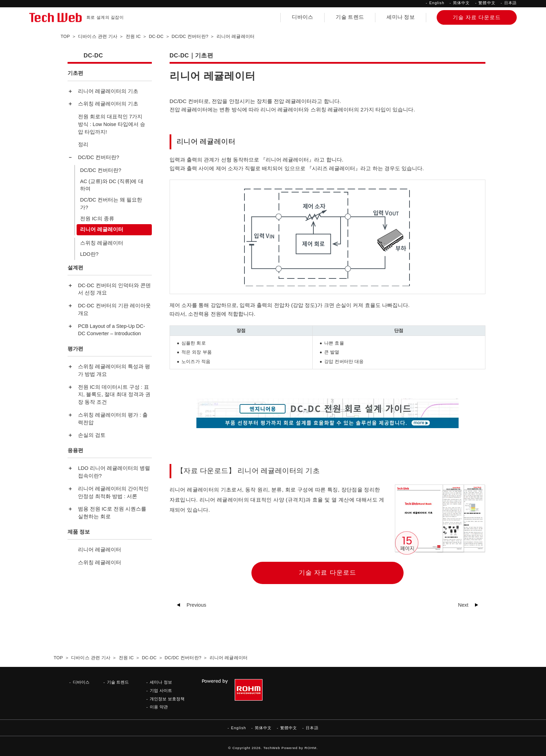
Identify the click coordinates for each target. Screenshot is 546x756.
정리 (83, 144)
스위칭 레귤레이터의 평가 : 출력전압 (113, 419)
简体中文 (461, 3)
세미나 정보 (401, 17)
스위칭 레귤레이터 (102, 243)
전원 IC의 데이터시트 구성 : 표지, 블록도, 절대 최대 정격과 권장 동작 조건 (114, 395)
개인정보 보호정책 (167, 699)
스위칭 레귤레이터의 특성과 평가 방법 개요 (114, 370)
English (437, 3)
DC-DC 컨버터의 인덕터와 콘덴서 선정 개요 (114, 289)
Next (463, 605)
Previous (196, 605)
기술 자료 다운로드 (327, 573)
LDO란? (89, 254)
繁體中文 (487, 3)
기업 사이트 (161, 690)
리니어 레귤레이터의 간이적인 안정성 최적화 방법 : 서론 (113, 493)
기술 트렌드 (350, 17)
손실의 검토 (92, 435)
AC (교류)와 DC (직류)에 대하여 (112, 185)
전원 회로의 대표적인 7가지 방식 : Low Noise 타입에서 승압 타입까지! (112, 124)
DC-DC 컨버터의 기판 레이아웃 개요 (114, 309)
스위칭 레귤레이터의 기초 (108, 104)
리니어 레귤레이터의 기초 (108, 91)
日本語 (510, 3)
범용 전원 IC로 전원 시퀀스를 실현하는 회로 (112, 513)
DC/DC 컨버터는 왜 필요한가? (111, 204)
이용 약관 (159, 707)
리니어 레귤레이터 (102, 229)
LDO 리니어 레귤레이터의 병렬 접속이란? (114, 472)
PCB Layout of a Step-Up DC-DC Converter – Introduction (112, 330)
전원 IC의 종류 (97, 219)
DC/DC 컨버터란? (99, 157)
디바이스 (302, 17)
